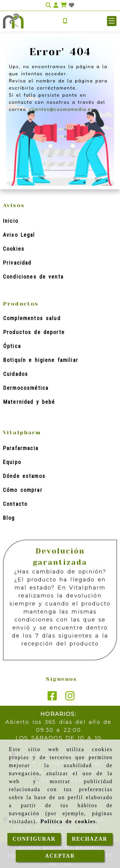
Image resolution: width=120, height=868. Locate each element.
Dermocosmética (26, 388)
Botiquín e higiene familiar (41, 360)
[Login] (72, 5)
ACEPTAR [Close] (60, 856)
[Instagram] (70, 698)
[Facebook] (52, 698)
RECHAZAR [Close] (90, 839)
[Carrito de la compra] (64, 5)
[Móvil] (65, 21)
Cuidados (16, 374)
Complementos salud (32, 318)
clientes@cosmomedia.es (61, 109)
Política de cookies (68, 821)
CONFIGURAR (34, 839)
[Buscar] (48, 5)
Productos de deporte (34, 332)
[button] (56, 5)
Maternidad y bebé (29, 402)
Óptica (12, 346)
